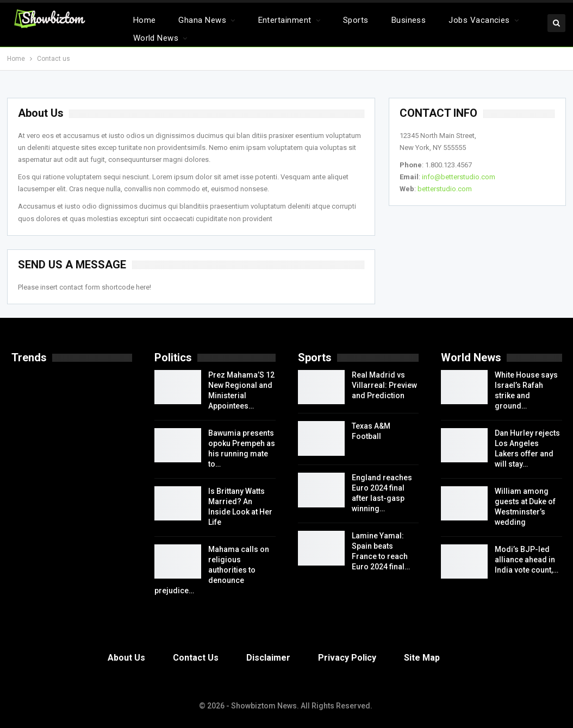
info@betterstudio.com (459, 177)
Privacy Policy (347, 658)
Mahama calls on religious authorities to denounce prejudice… (212, 570)
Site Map (422, 658)
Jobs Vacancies (479, 20)
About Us (126, 658)
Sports (356, 20)
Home (145, 20)
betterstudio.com (445, 189)
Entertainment (285, 20)
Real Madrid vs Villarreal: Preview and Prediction (384, 385)
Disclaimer (268, 658)
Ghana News (202, 20)
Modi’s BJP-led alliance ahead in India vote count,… (527, 560)
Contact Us (196, 658)
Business (409, 20)
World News (156, 38)
